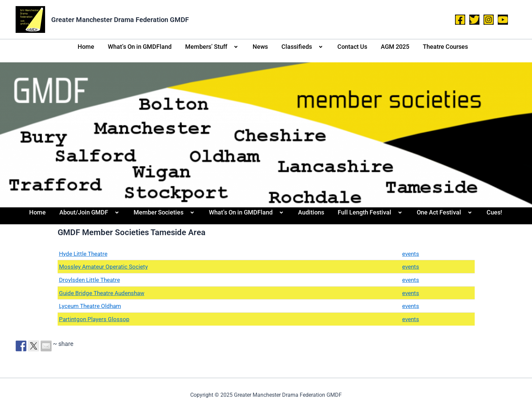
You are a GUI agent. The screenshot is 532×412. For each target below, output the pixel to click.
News (260, 47)
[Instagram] (489, 20)
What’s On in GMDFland (140, 47)
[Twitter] (474, 20)
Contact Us (352, 47)
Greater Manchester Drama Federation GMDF (120, 20)
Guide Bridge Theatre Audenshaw (104, 293)
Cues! (494, 212)
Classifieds (303, 47)
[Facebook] (460, 20)
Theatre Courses (445, 47)
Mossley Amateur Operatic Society (106, 266)
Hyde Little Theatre (85, 254)
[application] (230, 47)
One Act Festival (445, 212)
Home (86, 47)
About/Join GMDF (90, 212)
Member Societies (164, 212)
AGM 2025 (395, 47)
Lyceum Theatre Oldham (92, 306)
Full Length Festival (370, 212)
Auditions (311, 212)
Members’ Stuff (212, 47)
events (410, 254)
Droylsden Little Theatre (91, 280)
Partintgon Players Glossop (95, 319)
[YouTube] (503, 20)
